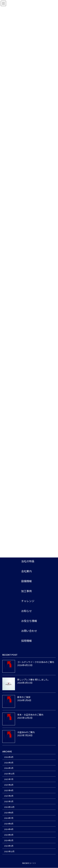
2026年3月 (9, 763)
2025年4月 (9, 790)
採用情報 (26, 641)
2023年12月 (9, 851)
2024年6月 (9, 824)
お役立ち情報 (29, 621)
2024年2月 (9, 840)
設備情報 (26, 581)
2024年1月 (9, 846)
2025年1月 (9, 801)
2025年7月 (9, 779)
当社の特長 (28, 561)
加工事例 (26, 591)
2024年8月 (9, 813)
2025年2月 (9, 796)
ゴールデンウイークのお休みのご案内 (36, 662)
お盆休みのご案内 (26, 732)
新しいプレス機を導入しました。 (34, 680)
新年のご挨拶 (24, 697)
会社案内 (26, 571)
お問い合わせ (29, 631)
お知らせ (26, 611)
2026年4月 (9, 757)
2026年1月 (9, 768)
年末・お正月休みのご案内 (31, 715)
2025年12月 (9, 774)
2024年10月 (9, 807)
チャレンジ (28, 601)
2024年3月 (9, 835)
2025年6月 (9, 785)
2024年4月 (9, 829)
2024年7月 (9, 818)
